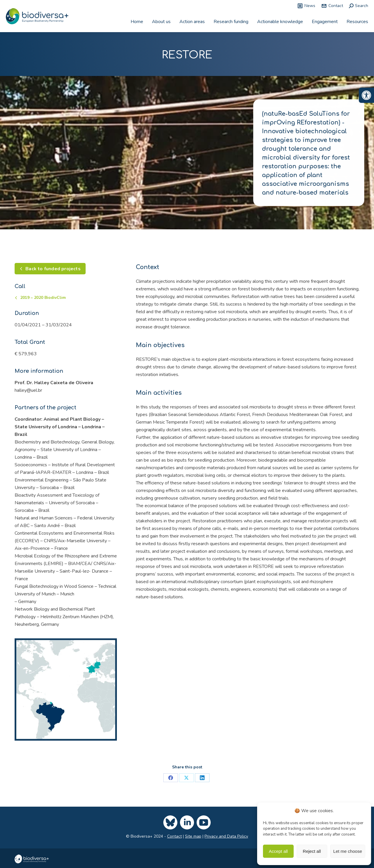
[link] (366, 95)
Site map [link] (193, 836)
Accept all (278, 851)
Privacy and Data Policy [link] (226, 836)
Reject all (312, 851)
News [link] (306, 6)
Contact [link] (332, 6)
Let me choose (348, 851)
